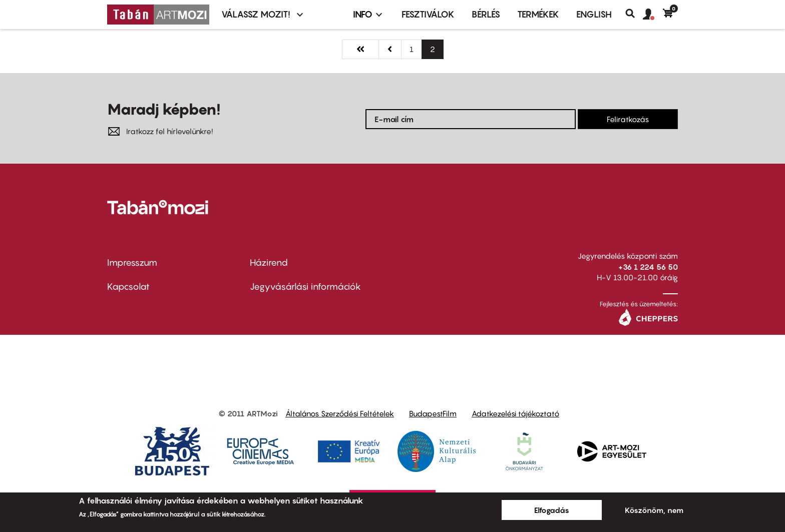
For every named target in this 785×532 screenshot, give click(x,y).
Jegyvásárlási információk (305, 287)
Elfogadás (552, 510)
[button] (653, 15)
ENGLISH (594, 14)
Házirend (269, 262)
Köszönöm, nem (654, 510)
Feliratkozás (628, 119)
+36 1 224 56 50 (648, 267)
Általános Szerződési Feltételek (340, 413)
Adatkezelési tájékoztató (515, 413)
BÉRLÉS (486, 14)
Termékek (538, 14)
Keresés (634, 14)
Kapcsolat (128, 287)
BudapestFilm (433, 413)
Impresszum (132, 262)
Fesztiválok (428, 14)
